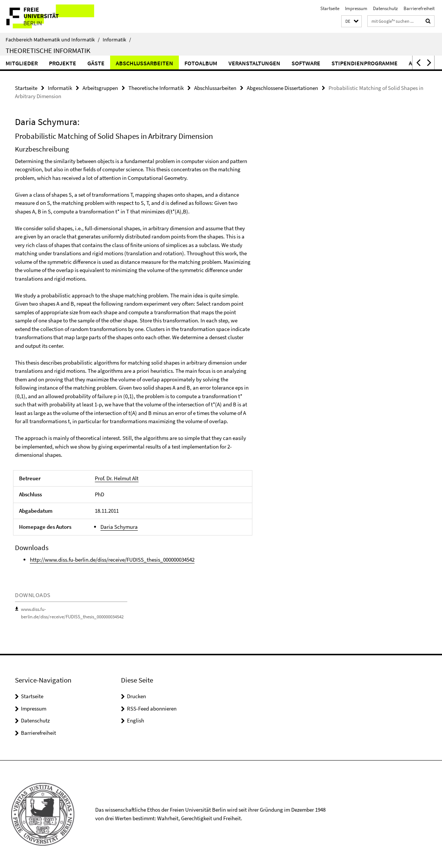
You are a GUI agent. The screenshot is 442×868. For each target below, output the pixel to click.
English (136, 720)
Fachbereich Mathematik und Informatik (53, 40)
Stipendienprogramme (365, 63)
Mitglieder (22, 63)
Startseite (330, 8)
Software (306, 63)
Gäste (96, 63)
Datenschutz (385, 8)
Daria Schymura (119, 527)
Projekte (63, 63)
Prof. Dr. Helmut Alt (117, 478)
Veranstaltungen (254, 63)
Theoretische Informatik (48, 50)
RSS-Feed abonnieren (152, 708)
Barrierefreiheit (419, 8)
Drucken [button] (136, 696)
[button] (351, 21)
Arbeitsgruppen (100, 88)
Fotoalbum (201, 63)
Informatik (117, 40)
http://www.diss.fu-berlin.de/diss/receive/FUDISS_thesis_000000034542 (112, 560)
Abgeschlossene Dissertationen (282, 88)
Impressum (356, 8)
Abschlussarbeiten (144, 63)
